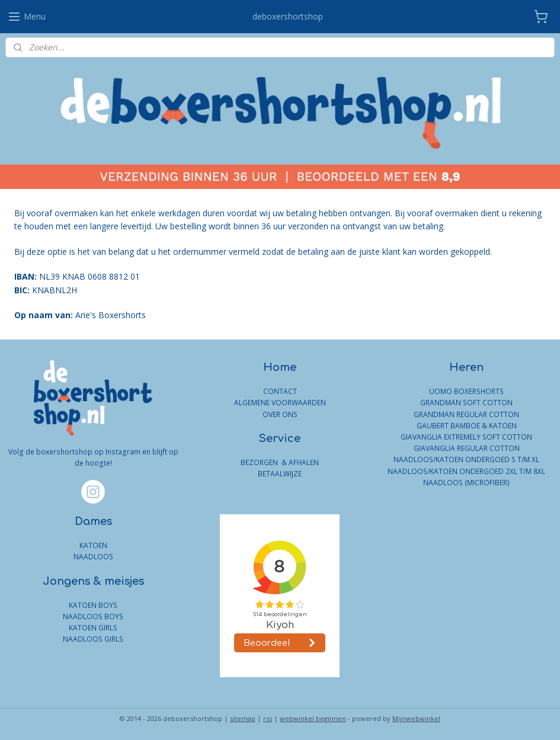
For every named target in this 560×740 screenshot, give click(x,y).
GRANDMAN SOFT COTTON (466, 403)
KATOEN (93, 545)
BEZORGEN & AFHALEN (280, 462)
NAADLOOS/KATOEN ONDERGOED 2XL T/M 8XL (466, 471)
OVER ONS (280, 414)
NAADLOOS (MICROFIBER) (466, 483)
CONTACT (280, 391)
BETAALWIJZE (280, 474)
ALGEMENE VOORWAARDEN (280, 403)
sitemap (243, 718)
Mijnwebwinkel (416, 718)
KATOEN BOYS (93, 605)
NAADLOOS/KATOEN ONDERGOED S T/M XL (466, 459)
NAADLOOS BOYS (93, 616)
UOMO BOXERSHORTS (466, 391)
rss (268, 718)
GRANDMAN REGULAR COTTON (466, 414)
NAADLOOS (93, 557)
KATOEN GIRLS (93, 628)
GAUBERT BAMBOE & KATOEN (467, 426)
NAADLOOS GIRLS (93, 639)
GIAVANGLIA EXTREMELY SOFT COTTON (466, 437)
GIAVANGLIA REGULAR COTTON (467, 448)
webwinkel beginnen (313, 718)
